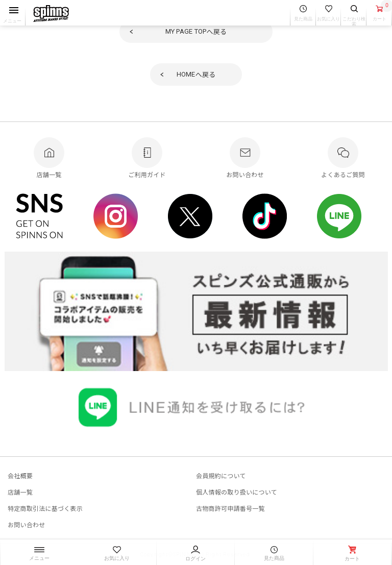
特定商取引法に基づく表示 (45, 508)
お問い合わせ (26, 524)
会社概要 (20, 475)
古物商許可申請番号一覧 (230, 508)
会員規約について (221, 475)
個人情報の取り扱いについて (237, 492)
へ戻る (196, 31)
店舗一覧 (20, 492)
